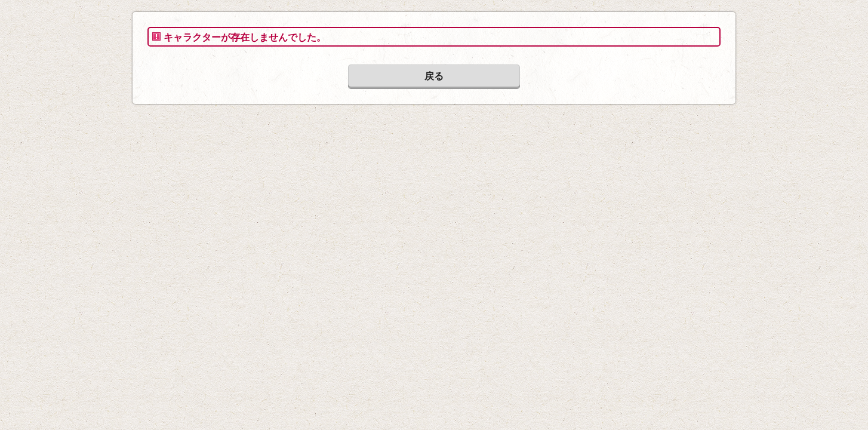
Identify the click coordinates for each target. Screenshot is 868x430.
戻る (434, 76)
